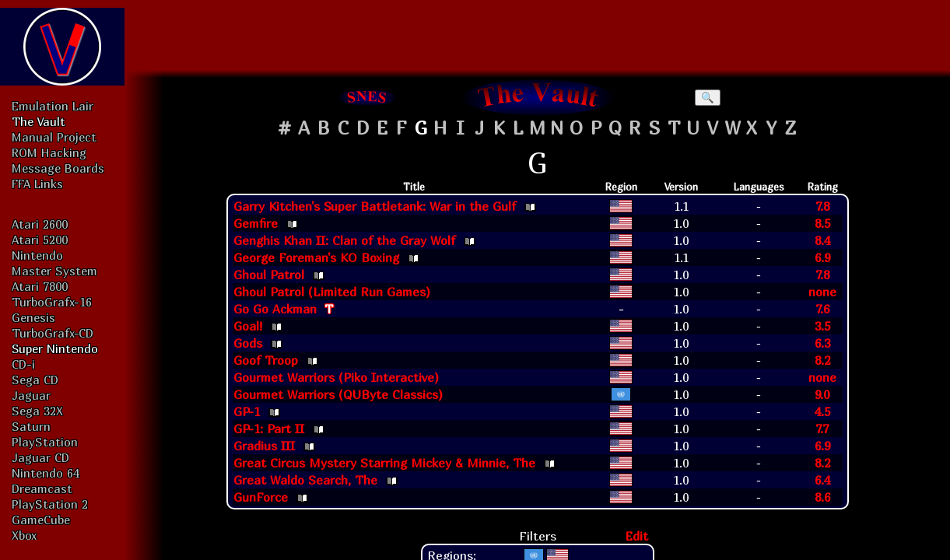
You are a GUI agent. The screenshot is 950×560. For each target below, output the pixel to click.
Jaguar (31, 395)
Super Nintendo (55, 348)
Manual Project (54, 137)
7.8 (822, 206)
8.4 (822, 240)
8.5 (822, 223)
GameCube (41, 520)
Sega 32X (37, 411)
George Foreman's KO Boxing (316, 257)
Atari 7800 (40, 286)
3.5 (822, 326)
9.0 (822, 394)
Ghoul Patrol (269, 275)
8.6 (822, 497)
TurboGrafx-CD (53, 333)
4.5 (822, 411)
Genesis (33, 317)
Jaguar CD (40, 457)
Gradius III (264, 446)
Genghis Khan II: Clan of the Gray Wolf (344, 240)
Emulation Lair (53, 106)
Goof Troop (266, 360)
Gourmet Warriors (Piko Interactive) (336, 377)
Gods (248, 343)
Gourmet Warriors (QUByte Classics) (338, 394)
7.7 (822, 429)
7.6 (822, 309)
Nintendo (37, 255)
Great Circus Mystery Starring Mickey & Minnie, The (384, 463)
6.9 (822, 257)
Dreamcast (42, 488)
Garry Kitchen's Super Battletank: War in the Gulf (375, 206)
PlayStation (45, 442)
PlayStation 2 (50, 504)
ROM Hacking (49, 152)
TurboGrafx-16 (52, 302)
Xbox (24, 535)
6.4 (822, 480)
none (822, 292)
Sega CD (35, 380)
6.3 (822, 343)
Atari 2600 (40, 224)
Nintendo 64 (46, 473)
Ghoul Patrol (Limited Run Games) (332, 292)
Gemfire (256, 223)
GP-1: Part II (269, 429)
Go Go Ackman (275, 309)
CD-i (23, 364)
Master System (54, 271)
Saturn (31, 426)
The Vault (39, 121)
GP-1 (247, 411)
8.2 (822, 360)
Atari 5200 (40, 240)
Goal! (248, 326)
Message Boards (58, 168)
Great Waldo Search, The (305, 480)
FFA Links (37, 184)
